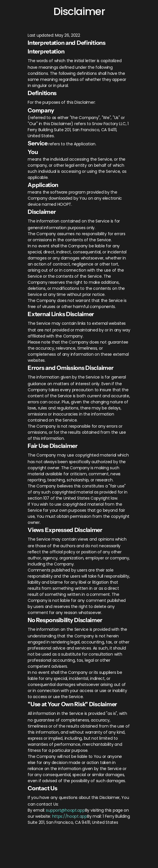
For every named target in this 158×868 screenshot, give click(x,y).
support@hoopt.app (65, 810)
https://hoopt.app (70, 816)
